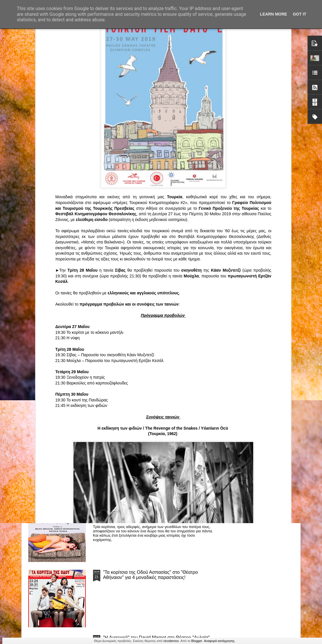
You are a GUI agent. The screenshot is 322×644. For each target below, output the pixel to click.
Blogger (197, 641)
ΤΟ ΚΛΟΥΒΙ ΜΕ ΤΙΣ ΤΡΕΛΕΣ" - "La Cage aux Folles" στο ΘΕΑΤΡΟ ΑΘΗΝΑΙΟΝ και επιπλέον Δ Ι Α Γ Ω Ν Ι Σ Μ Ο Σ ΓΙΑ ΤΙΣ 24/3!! (158, 447)
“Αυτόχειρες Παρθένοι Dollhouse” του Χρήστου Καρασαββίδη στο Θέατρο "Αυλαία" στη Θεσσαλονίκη (157, 509)
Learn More (274, 14)
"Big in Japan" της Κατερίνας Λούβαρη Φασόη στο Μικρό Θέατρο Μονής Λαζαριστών (263, 273)
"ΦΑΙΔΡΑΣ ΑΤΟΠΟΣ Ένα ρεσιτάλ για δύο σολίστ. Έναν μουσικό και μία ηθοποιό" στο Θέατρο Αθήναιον (129, 273)
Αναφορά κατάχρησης (219, 641)
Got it (300, 14)
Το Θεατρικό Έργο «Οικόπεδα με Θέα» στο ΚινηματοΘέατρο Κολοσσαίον (59, 270)
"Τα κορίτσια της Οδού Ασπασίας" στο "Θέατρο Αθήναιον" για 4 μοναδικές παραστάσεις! (150, 575)
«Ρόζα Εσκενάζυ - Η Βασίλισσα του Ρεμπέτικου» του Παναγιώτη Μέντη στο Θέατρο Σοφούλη (197, 273)
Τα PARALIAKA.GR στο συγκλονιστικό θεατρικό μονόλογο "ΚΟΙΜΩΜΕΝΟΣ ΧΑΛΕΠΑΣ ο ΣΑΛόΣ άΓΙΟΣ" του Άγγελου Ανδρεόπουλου (151, 316)
